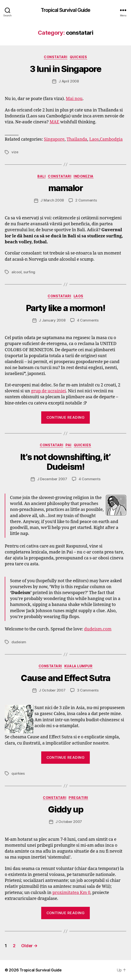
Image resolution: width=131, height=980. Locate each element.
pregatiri (78, 798)
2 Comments (86, 200)
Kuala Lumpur (78, 666)
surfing (29, 272)
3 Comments (88, 690)
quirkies (18, 773)
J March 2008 (52, 200)
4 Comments (88, 320)
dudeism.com (98, 629)
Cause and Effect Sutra (65, 678)
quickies (78, 57)
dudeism (19, 642)
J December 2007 (52, 479)
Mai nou (74, 99)
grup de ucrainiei (48, 391)
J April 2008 (69, 81)
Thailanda (77, 139)
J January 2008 (52, 320)
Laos (94, 139)
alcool (16, 272)
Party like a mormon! (65, 308)
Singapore (54, 139)
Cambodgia (111, 139)
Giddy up (65, 809)
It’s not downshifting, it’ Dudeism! (65, 462)
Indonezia (84, 176)
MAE (54, 122)
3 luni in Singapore (66, 69)
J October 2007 (52, 690)
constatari (55, 57)
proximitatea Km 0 (71, 893)
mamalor (66, 188)
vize (15, 152)
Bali (41, 176)
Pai (68, 445)
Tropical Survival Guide (66, 10)
